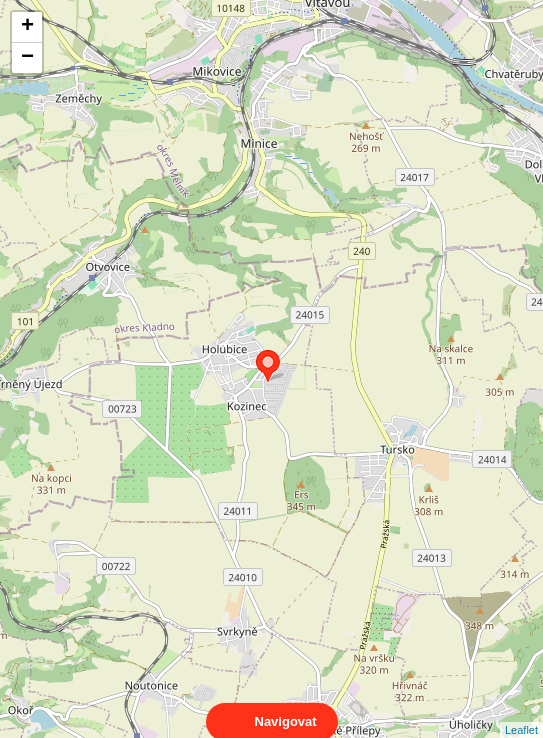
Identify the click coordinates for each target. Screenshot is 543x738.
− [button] (27, 58)
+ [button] (27, 27)
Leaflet (521, 712)
